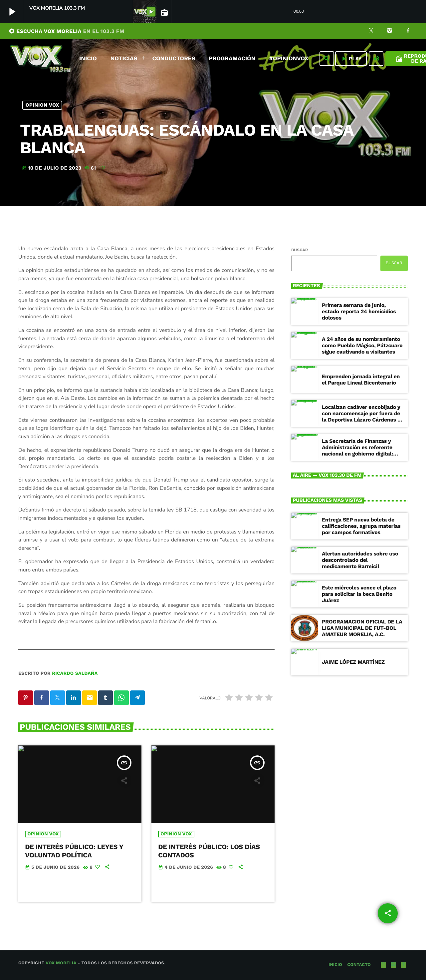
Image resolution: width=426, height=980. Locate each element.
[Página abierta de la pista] (164, 12)
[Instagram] (390, 31)
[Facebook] (408, 31)
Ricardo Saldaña (75, 673)
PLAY (351, 59)
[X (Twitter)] (371, 31)
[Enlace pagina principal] (40, 59)
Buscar (300, 250)
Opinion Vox (42, 105)
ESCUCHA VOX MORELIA (67, 31)
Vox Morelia (61, 964)
